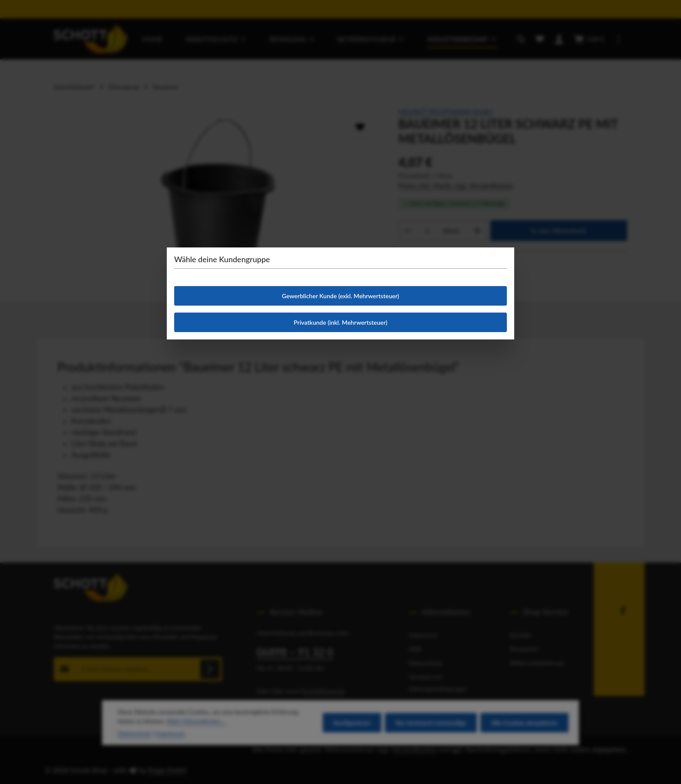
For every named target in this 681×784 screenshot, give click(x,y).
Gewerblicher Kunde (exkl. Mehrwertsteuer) (340, 296)
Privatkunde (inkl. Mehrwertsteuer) (340, 322)
